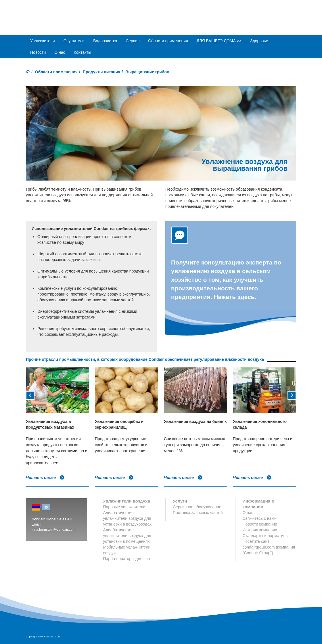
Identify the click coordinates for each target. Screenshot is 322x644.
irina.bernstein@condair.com (53, 529)
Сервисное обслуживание (197, 507)
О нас (60, 52)
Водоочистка (105, 41)
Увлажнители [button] (43, 41)
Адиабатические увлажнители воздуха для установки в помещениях (127, 535)
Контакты (83, 52)
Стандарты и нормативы (266, 535)
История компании (260, 530)
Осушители (74, 41)
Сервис (133, 41)
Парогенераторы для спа (127, 558)
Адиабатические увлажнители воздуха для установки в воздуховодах (128, 518)
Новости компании (260, 524)
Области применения (56, 72)
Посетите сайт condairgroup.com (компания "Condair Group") (269, 547)
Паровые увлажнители (124, 507)
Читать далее (45, 477)
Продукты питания (101, 72)
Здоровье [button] (259, 41)
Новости (38, 52)
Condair (59, 13)
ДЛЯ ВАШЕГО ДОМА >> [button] (219, 41)
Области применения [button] (168, 41)
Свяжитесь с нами (260, 518)
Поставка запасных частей (198, 512)
